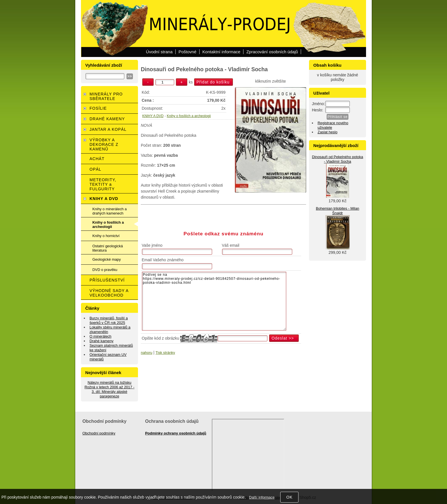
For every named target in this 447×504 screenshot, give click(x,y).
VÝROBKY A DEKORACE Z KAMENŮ (104, 144)
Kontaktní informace (221, 52)
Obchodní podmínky (99, 433)
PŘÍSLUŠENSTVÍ (107, 280)
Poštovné (187, 52)
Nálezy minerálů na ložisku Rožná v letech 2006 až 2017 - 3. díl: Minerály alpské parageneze (109, 389)
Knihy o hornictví (106, 236)
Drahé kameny (101, 341)
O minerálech (100, 336)
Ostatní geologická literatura (108, 248)
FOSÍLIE (98, 108)
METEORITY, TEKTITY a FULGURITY (103, 184)
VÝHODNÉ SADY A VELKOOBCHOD (109, 293)
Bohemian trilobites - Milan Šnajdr (338, 211)
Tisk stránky (165, 353)
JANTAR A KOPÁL (108, 129)
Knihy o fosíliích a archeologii (189, 116)
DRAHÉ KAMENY (107, 119)
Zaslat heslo (328, 132)
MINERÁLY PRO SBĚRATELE (106, 96)
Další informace (262, 497)
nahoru (147, 353)
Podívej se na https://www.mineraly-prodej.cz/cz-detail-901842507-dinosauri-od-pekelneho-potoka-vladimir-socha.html (214, 301)
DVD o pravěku (105, 270)
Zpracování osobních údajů (272, 52)
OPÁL (95, 169)
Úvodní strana (159, 52)
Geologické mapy (107, 259)
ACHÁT (97, 159)
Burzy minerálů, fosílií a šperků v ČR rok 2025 (109, 320)
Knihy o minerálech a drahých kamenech (110, 211)
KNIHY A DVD (153, 116)
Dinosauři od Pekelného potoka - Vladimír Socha (337, 159)
